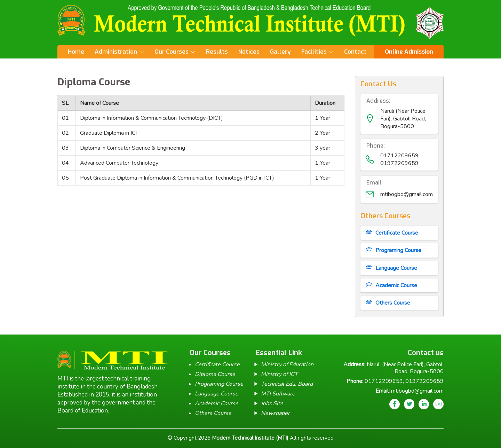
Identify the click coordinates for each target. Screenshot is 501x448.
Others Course (393, 303)
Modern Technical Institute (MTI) (250, 438)
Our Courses (172, 52)
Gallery (280, 52)
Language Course (396, 268)
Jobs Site (272, 403)
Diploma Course (215, 374)
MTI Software (278, 394)
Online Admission (409, 52)
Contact (355, 52)
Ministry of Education (287, 364)
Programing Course (398, 250)
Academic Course (396, 285)
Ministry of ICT (279, 374)
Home (76, 52)
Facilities (314, 52)
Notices (249, 52)
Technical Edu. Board (287, 384)
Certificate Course (397, 233)
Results (217, 52)
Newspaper (275, 413)
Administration (116, 52)
